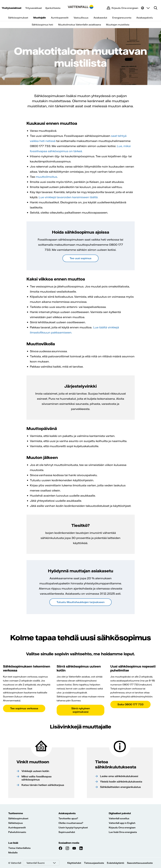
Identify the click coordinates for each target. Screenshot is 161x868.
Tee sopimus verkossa (24, 708)
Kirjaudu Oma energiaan (122, 828)
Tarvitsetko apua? (68, 818)
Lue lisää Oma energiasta (123, 832)
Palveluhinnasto (17, 832)
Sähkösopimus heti (42, 25)
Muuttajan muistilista (118, 25)
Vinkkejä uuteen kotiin (35, 771)
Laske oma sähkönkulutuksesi (119, 776)
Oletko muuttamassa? (71, 823)
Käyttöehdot (74, 863)
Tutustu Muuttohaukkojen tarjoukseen (80, 602)
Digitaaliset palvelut (120, 813)
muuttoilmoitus (46, 177)
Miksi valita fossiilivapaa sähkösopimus (37, 778)
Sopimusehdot (67, 832)
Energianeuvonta (122, 18)
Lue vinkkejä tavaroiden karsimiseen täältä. (68, 197)
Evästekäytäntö (116, 863)
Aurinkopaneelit (60, 18)
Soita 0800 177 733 (130, 704)
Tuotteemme (16, 813)
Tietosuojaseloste (94, 863)
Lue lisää (13, 843)
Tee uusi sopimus (80, 258)
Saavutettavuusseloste (140, 863)
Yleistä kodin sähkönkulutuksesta (121, 782)
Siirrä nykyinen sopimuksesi (81, 710)
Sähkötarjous (16, 823)
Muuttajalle (40, 18)
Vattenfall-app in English (122, 823)
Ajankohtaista (53, 8)
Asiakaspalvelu (145, 18)
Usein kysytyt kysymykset (73, 828)
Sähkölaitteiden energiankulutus (120, 787)
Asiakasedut (100, 18)
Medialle (13, 853)
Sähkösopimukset (18, 18)
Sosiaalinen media (69, 843)
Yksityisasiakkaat (12, 8)
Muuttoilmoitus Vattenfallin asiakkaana (80, 25)
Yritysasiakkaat (34, 8)
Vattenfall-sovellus (119, 818)
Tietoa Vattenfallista (19, 848)
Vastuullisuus (81, 18)
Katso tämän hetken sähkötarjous (43, 785)
